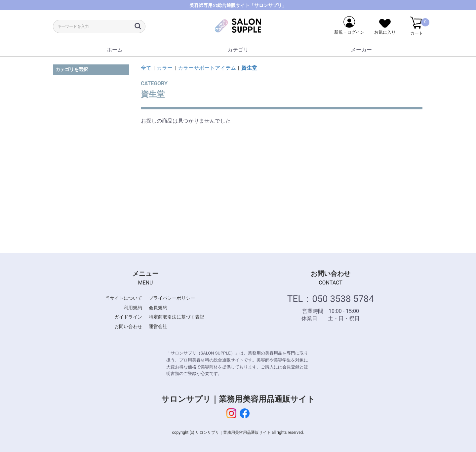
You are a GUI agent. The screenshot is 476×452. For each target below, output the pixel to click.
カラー (165, 68)
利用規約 (133, 308)
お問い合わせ (128, 326)
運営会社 (158, 326)
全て (146, 68)
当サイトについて (124, 298)
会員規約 (158, 308)
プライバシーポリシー (172, 298)
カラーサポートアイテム (207, 68)
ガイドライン (128, 317)
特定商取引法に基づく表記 (177, 317)
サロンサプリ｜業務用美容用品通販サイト (238, 399)
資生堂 (249, 68)
